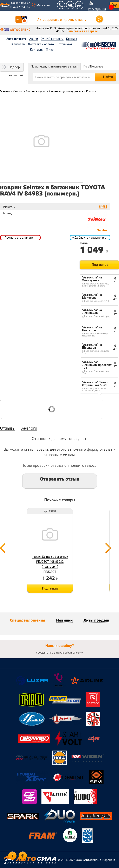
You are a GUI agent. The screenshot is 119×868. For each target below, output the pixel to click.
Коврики (91, 91)
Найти (108, 77)
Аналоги (29, 429)
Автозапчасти (16, 39)
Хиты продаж (96, 621)
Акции (34, 39)
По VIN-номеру (93, 66)
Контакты (37, 50)
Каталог (18, 91)
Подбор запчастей (16, 68)
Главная (5, 91)
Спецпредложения (28, 621)
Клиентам (18, 44)
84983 (103, 207)
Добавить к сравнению (89, 238)
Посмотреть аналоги (19, 238)
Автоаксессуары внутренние (66, 91)
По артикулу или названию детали (54, 66)
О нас (50, 50)
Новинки (64, 621)
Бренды (72, 39)
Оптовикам (64, 44)
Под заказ (100, 265)
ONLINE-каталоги (52, 39)
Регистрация (97, 9)
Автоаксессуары (36, 91)
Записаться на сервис (82, 31)
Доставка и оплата (41, 44)
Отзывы (8, 429)
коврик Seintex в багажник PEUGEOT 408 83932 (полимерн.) (50, 562)
